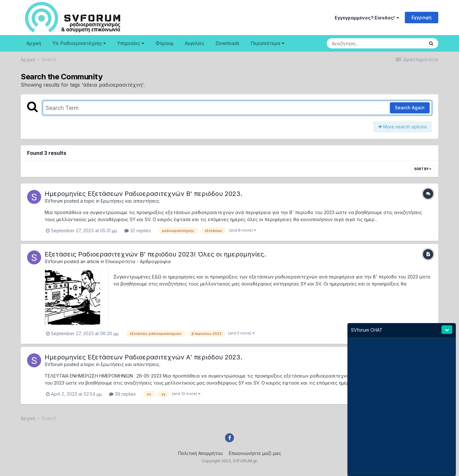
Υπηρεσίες (131, 43)
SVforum (54, 201)
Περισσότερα (268, 43)
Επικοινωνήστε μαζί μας (255, 453)
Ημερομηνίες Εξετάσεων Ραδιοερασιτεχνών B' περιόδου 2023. (143, 194)
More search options (403, 127)
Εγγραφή (422, 17)
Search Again (410, 108)
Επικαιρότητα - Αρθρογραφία (138, 261)
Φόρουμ (164, 43)
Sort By (423, 169)
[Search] (358, 43)
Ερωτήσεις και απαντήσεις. (131, 201)
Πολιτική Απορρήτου (200, 453)
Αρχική (34, 43)
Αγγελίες (195, 43)
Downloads (228, 43)
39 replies (122, 394)
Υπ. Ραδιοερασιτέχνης (79, 43)
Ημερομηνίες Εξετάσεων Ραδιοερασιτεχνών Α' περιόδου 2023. (143, 357)
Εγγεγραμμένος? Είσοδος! (367, 18)
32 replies (138, 231)
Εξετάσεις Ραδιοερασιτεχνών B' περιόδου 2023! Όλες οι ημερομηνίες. (155, 254)
